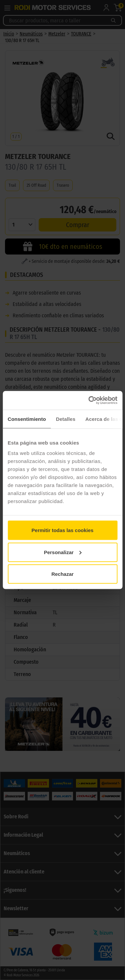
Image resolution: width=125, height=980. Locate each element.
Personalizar (63, 552)
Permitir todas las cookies (63, 530)
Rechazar (62, 574)
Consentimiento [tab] (27, 419)
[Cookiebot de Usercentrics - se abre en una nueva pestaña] (89, 400)
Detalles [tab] (66, 419)
